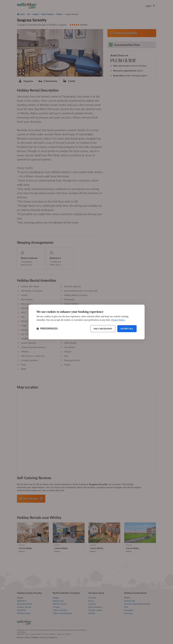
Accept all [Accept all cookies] (127, 329)
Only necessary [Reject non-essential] (103, 329)
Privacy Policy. (118, 320)
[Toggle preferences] (47, 329)
